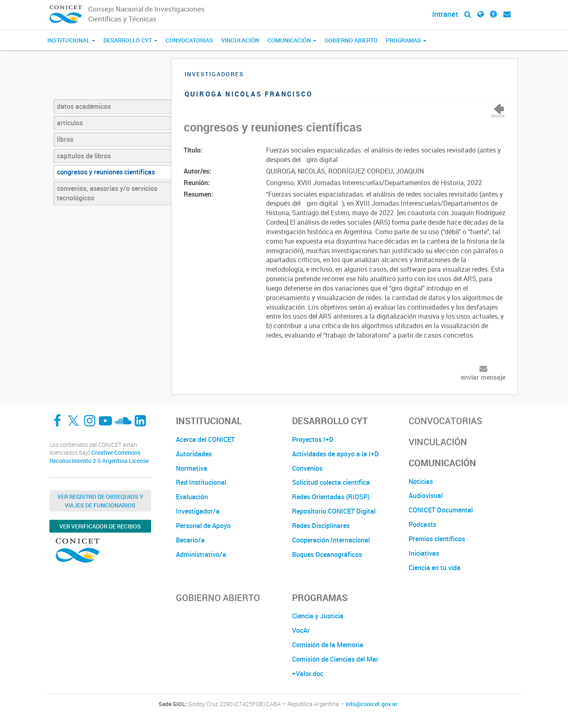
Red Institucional (201, 482)
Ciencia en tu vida (435, 568)
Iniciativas (424, 553)
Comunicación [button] (292, 40)
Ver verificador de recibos (100, 526)
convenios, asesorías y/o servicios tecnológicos (107, 193)
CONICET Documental (441, 510)
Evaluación (192, 497)
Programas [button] (406, 40)
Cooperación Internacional (331, 540)
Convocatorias (189, 40)
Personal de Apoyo (203, 526)
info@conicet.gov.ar (372, 704)
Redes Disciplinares (321, 526)
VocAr (301, 630)
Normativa (192, 468)
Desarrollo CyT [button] (130, 40)
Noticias (421, 481)
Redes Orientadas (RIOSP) (331, 497)
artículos (70, 123)
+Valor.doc (308, 674)
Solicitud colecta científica (331, 482)
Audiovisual (426, 496)
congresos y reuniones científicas (106, 172)
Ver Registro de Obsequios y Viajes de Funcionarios (100, 501)
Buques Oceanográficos (327, 554)
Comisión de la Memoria (328, 645)
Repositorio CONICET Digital (334, 511)
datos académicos (84, 106)
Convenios (307, 468)
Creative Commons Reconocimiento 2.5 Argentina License (99, 457)
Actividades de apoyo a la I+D (335, 454)
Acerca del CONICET (205, 439)
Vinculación (240, 40)
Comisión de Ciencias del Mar (335, 659)
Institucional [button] (71, 40)
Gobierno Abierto (351, 40)
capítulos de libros (84, 156)
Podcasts (422, 524)
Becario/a (190, 540)
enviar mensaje (483, 377)
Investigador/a (198, 511)
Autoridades (194, 454)
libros (65, 139)
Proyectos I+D (313, 439)
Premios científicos (437, 539)
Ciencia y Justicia (318, 616)
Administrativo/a (201, 554)
